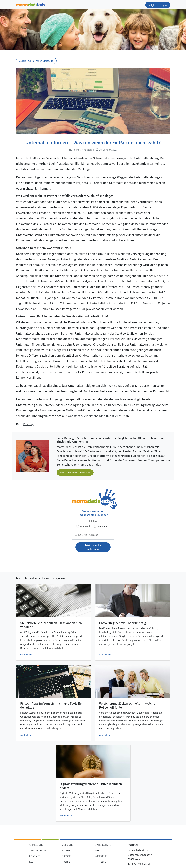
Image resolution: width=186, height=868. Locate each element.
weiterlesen (27, 654)
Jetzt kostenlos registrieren (93, 547)
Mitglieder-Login (158, 5)
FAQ (31, 862)
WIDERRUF (101, 856)
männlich (85, 526)
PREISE (66, 862)
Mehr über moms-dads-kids (75, 473)
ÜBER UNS (68, 845)
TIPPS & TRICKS (38, 850)
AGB (97, 850)
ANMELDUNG (36, 845)
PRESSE (66, 856)
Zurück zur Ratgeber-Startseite (36, 61)
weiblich (102, 526)
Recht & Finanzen (81, 150)
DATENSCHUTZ (103, 845)
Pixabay (28, 424)
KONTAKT (34, 856)
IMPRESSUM (102, 862)
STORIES (67, 850)
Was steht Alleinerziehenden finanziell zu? (96, 416)
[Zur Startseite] (31, 4)
